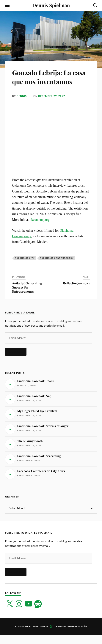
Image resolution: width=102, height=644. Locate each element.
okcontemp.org (40, 229)
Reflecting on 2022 (76, 292)
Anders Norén (77, 635)
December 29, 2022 (52, 105)
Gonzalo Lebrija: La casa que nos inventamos (44, 81)
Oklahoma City (25, 267)
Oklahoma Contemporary (57, 267)
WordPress (40, 635)
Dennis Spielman (51, 5)
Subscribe (16, 361)
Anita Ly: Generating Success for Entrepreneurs (27, 296)
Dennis (22, 105)
